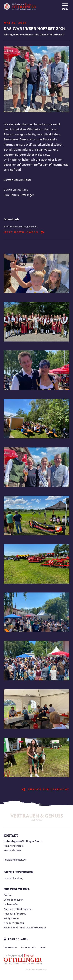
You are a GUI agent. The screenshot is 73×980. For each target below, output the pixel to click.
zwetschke (43, 970)
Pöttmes (9, 895)
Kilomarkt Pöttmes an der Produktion (25, 928)
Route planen (16, 939)
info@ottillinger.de (15, 860)
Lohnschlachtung (13, 878)
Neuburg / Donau (14, 923)
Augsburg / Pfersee (15, 914)
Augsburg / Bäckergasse (18, 909)
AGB (43, 947)
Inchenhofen (11, 904)
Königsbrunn (11, 918)
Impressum (10, 947)
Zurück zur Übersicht (49, 789)
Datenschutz (28, 947)
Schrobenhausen (13, 900)
